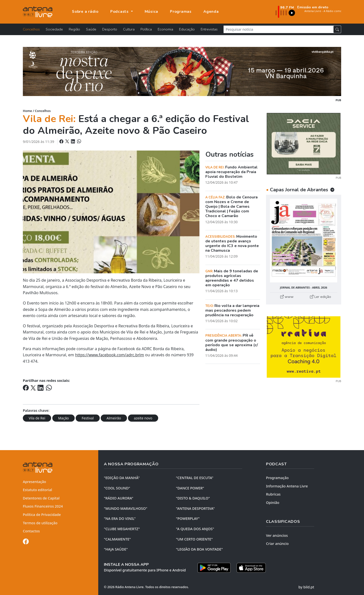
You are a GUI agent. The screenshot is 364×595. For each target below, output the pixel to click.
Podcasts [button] (120, 12)
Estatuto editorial (37, 490)
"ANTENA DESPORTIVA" (195, 508)
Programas (181, 12)
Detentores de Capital (41, 498)
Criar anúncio (277, 544)
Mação (64, 418)
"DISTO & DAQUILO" (193, 498)
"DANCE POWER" (190, 488)
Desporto (110, 29)
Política (146, 29)
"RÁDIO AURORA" (119, 498)
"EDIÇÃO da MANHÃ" (122, 478)
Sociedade (54, 29)
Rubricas (273, 494)
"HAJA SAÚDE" (116, 549)
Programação (277, 478)
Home (27, 111)
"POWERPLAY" (188, 519)
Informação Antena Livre (287, 486)
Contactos (31, 531)
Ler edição (321, 297)
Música (152, 12)
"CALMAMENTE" (117, 539)
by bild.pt (306, 587)
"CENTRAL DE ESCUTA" (195, 478)
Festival (88, 418)
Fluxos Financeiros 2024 (43, 506)
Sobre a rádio (85, 12)
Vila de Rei (37, 418)
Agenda (211, 12)
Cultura (129, 29)
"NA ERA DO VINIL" (120, 519)
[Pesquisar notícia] (279, 29)
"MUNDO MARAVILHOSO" (126, 508)
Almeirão (114, 418)
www (287, 297)
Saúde (91, 29)
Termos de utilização (40, 523)
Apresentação (35, 482)
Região (74, 29)
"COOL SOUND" (117, 488)
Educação (187, 29)
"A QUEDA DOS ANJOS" (195, 529)
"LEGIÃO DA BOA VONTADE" (199, 549)
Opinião (273, 503)
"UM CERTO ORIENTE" (194, 539)
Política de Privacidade (42, 515)
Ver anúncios (277, 535)
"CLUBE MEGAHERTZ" (122, 529)
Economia (165, 29)
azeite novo (143, 418)
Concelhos (31, 29)
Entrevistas (209, 29)
